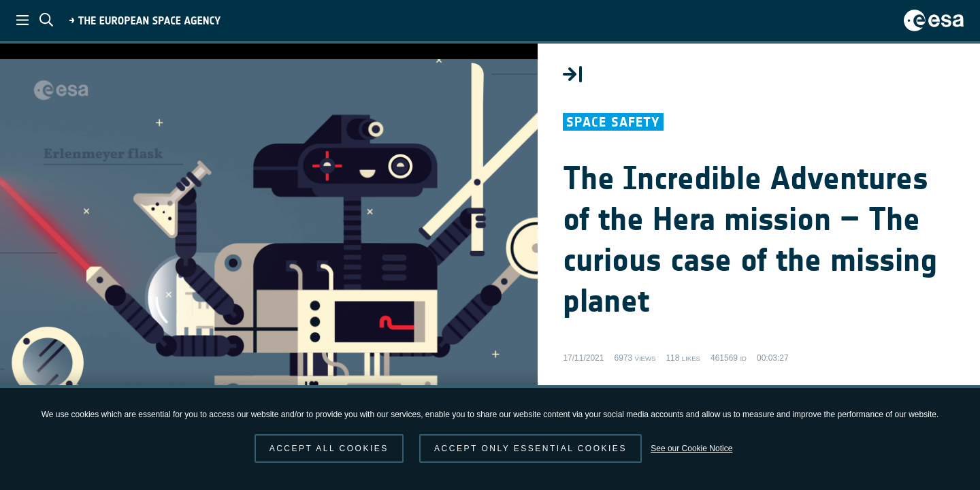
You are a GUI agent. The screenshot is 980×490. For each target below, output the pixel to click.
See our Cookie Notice (691, 448)
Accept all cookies (329, 448)
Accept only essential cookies (530, 448)
